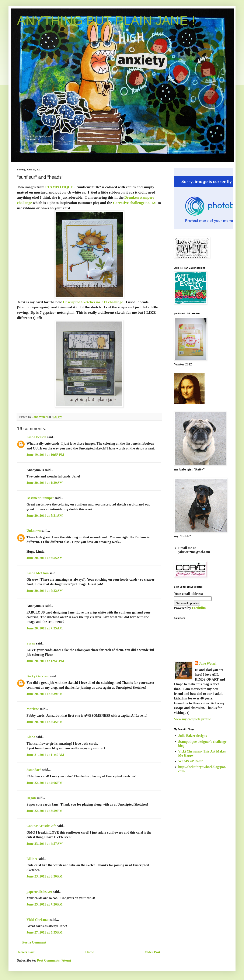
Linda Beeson (36, 437)
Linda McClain (38, 573)
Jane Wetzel (208, 663)
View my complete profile (192, 719)
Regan (31, 798)
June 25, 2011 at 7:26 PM (45, 904)
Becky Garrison (38, 676)
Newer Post (26, 952)
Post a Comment (34, 942)
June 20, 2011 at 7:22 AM (45, 591)
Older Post (152, 952)
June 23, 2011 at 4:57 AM (45, 844)
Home (90, 952)
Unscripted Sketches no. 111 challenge (93, 302)
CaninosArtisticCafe (41, 826)
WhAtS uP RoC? (191, 761)
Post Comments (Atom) (54, 960)
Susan (31, 643)
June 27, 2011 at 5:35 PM (45, 932)
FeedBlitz (199, 608)
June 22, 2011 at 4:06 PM (45, 783)
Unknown (34, 531)
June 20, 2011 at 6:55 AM (45, 558)
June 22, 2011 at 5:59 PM (45, 811)
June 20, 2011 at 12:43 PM (45, 661)
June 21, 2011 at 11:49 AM (45, 755)
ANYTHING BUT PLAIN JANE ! (106, 20)
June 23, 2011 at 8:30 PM (45, 876)
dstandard (34, 770)
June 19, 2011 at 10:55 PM (45, 455)
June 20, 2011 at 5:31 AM (45, 516)
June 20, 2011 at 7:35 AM (45, 628)
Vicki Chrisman (38, 920)
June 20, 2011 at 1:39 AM (45, 483)
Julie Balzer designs (193, 736)
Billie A (32, 859)
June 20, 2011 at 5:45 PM (45, 722)
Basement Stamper (40, 498)
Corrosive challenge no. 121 (135, 203)
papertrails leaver (39, 892)
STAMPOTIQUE (59, 187)
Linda (31, 737)
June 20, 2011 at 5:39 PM (45, 694)
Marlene (33, 709)
